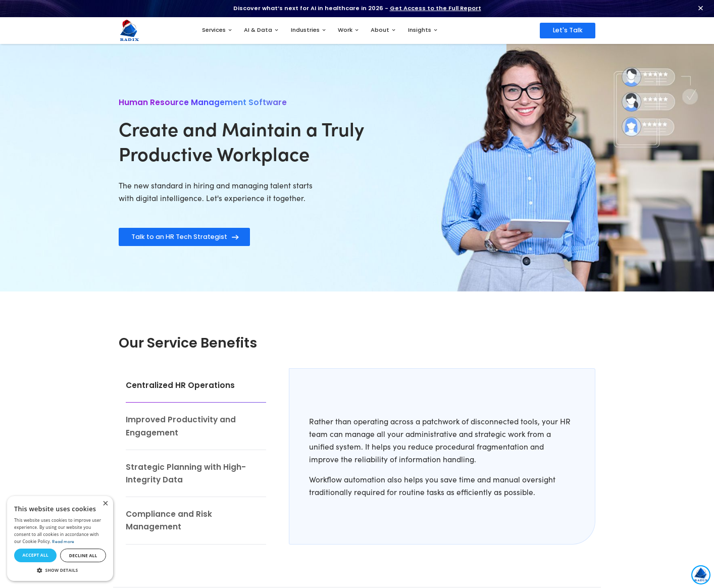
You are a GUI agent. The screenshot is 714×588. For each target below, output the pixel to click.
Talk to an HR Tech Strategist (179, 237)
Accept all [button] (35, 555)
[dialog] (60, 538)
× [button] (105, 504)
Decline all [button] (83, 555)
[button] (60, 570)
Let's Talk (568, 30)
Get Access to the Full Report (436, 8)
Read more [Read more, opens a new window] (63, 541)
